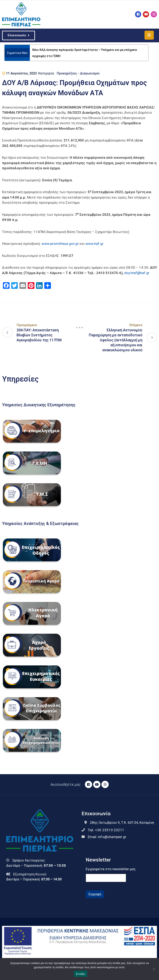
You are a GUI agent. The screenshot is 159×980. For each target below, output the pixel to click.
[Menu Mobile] (149, 35)
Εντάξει (81, 974)
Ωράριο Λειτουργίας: (29, 860)
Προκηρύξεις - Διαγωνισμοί (78, 73)
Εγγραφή (95, 894)
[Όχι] (154, 969)
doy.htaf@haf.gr (137, 273)
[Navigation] (79, 327)
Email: (107, 837)
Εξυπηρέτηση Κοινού (30, 874)
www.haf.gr (95, 244)
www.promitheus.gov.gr (60, 244)
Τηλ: (106, 830)
